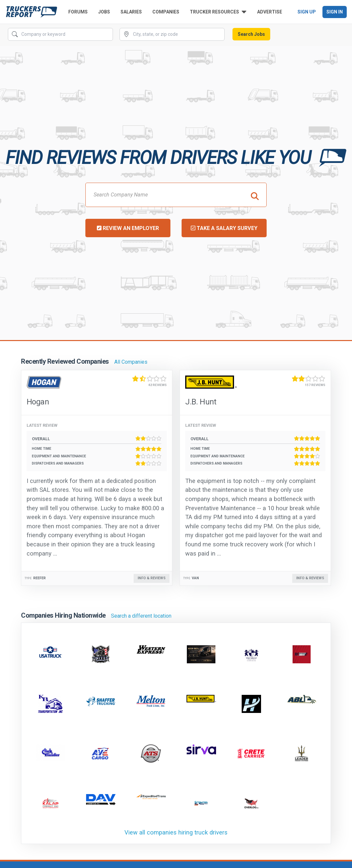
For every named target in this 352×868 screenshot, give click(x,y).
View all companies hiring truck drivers (176, 832)
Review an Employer (128, 228)
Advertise (270, 12)
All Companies (131, 362)
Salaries (131, 12)
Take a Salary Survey (224, 228)
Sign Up (307, 12)
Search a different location (141, 616)
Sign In (335, 12)
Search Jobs (251, 34)
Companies (166, 12)
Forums (78, 12)
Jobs (104, 12)
